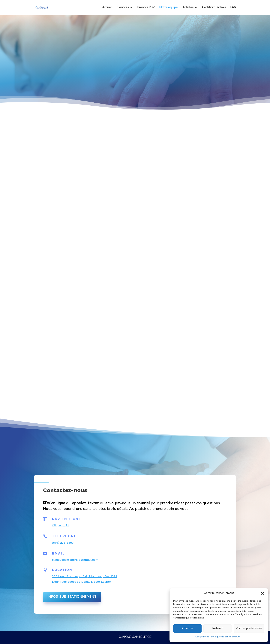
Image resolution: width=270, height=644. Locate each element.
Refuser (218, 629)
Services (123, 8)
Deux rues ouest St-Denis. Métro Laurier (81, 582)
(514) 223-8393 (63, 543)
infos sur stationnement (72, 597)
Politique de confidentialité (226, 637)
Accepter (187, 629)
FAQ (233, 8)
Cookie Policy (202, 637)
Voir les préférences (249, 629)
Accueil (107, 8)
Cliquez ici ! (60, 525)
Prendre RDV (146, 8)
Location (62, 570)
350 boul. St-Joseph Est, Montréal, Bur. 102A (85, 576)
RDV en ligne (67, 519)
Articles (188, 8)
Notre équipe (168, 8)
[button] (262, 593)
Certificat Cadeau (214, 8)
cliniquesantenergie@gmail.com (75, 560)
